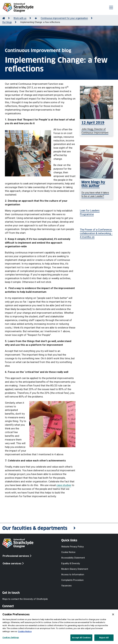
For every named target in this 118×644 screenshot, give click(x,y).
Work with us (20, 18)
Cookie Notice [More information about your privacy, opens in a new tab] (25, 631)
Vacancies (66, 586)
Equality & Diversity (71, 563)
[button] (59, 528)
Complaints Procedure (72, 580)
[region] (59, 627)
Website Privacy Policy (73, 547)
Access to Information (73, 574)
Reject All (104, 638)
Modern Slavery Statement (75, 569)
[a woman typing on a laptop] (96, 189)
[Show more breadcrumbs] (37, 18)
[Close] (113, 614)
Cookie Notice (68, 552)
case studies (64, 485)
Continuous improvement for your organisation (64, 18)
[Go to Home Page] (4, 18)
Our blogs (7, 22)
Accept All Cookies (81, 638)
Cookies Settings (11, 637)
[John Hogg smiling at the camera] (96, 128)
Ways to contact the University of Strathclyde (25, 599)
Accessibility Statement (73, 558)
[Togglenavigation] (111, 7)
